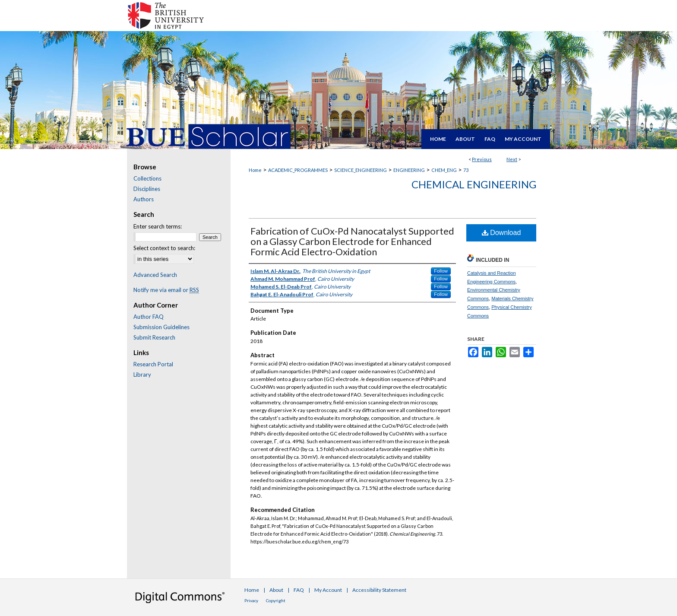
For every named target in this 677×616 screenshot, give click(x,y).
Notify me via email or (166, 290)
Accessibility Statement (379, 590)
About (276, 590)
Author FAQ (149, 317)
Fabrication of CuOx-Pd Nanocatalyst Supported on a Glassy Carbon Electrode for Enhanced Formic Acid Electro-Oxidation (352, 241)
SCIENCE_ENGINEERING (361, 170)
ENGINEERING (409, 170)
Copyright (276, 600)
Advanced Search (155, 275)
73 (466, 170)
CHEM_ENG (444, 170)
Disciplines (147, 189)
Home (255, 170)
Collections (147, 178)
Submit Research (154, 337)
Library (142, 375)
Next (512, 159)
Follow (441, 271)
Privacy (251, 600)
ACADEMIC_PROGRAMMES (298, 170)
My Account (328, 590)
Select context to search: (164, 248)
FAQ (299, 590)
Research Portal (153, 364)
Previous (482, 159)
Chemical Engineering (474, 184)
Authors (144, 199)
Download (501, 233)
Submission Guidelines (161, 327)
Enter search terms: (158, 226)
